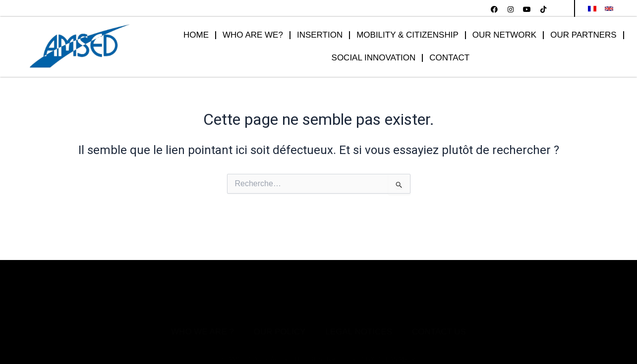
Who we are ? (203, 313)
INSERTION (320, 35)
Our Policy (280, 313)
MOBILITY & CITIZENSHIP (407, 35)
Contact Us (439, 313)
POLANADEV (395, 336)
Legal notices (359, 313)
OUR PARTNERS (583, 35)
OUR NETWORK (504, 35)
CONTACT (450, 58)
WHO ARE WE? (253, 35)
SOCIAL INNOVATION (374, 58)
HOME (196, 35)
